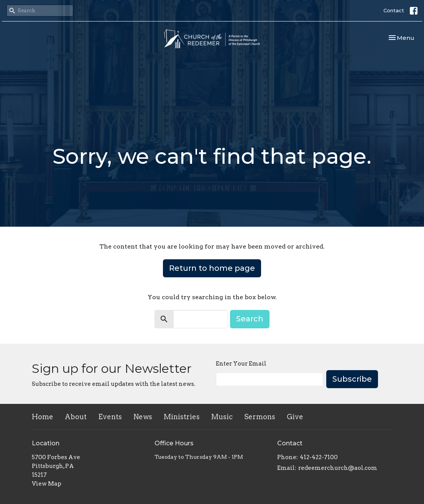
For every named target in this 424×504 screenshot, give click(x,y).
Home (43, 417)
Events (110, 417)
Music (222, 417)
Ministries (182, 417)
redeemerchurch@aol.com (338, 468)
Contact (394, 10)
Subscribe (352, 379)
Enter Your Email (241, 364)
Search (250, 319)
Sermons (260, 417)
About (76, 417)
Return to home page (212, 268)
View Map (47, 484)
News (143, 417)
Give (295, 417)
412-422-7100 (319, 457)
